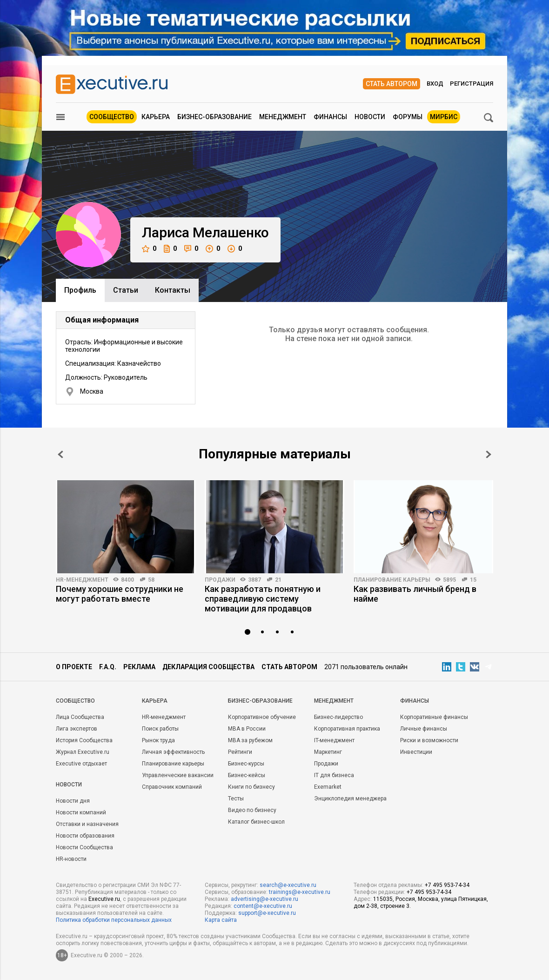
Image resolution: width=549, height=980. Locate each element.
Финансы (330, 117)
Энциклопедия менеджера (350, 799)
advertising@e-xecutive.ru (264, 899)
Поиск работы (160, 729)
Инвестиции (416, 752)
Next (489, 454)
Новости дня (73, 801)
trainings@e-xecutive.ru (300, 892)
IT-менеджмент (334, 740)
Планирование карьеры (392, 580)
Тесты (236, 799)
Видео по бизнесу (252, 810)
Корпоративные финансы (434, 717)
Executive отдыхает (81, 764)
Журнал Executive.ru (83, 752)
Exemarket (328, 787)
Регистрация (472, 84)
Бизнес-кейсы (247, 775)
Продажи (220, 580)
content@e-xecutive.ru (263, 906)
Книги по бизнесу (251, 787)
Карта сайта (221, 920)
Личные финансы (424, 729)
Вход (435, 84)
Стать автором (392, 84)
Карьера (156, 117)
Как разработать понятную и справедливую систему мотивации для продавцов (263, 599)
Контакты (173, 290)
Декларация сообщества (208, 667)
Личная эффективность (173, 752)
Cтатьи (126, 290)
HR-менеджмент (82, 580)
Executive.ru (104, 899)
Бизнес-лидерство (338, 717)
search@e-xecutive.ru (288, 885)
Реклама (139, 667)
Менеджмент (283, 117)
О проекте (74, 667)
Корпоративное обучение (262, 717)
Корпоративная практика (347, 729)
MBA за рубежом (250, 740)
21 (278, 580)
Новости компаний (81, 812)
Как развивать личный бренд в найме (415, 594)
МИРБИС (444, 117)
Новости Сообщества (84, 847)
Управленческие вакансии (178, 775)
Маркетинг (328, 752)
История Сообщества (84, 740)
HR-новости (71, 859)
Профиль (80, 290)
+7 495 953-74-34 (447, 885)
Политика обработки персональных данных (114, 920)
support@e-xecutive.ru (267, 913)
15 (473, 580)
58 (151, 580)
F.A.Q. (108, 667)
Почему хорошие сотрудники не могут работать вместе (120, 594)
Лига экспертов (77, 729)
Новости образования (85, 836)
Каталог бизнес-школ (256, 822)
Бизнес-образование (214, 117)
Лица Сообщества (80, 717)
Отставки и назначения (87, 824)
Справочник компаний (172, 787)
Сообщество (112, 117)
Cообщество (75, 701)
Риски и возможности (429, 740)
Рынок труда (158, 740)
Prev (60, 454)
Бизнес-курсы (246, 764)
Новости (370, 117)
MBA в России (247, 729)
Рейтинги (240, 752)
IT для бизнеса (334, 775)
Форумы (408, 117)
